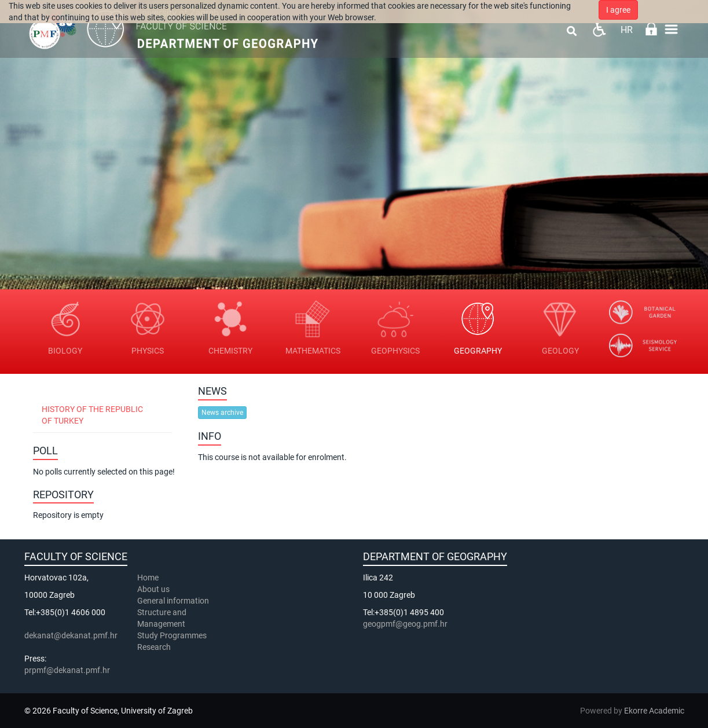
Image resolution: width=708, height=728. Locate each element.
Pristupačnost (599, 29)
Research (155, 647)
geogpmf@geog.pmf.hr (405, 624)
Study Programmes (172, 635)
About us (154, 589)
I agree (618, 10)
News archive (222, 413)
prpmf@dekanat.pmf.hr (67, 670)
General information (173, 601)
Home (148, 578)
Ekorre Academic (654, 711)
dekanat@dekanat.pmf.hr (71, 635)
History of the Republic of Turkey (92, 415)
